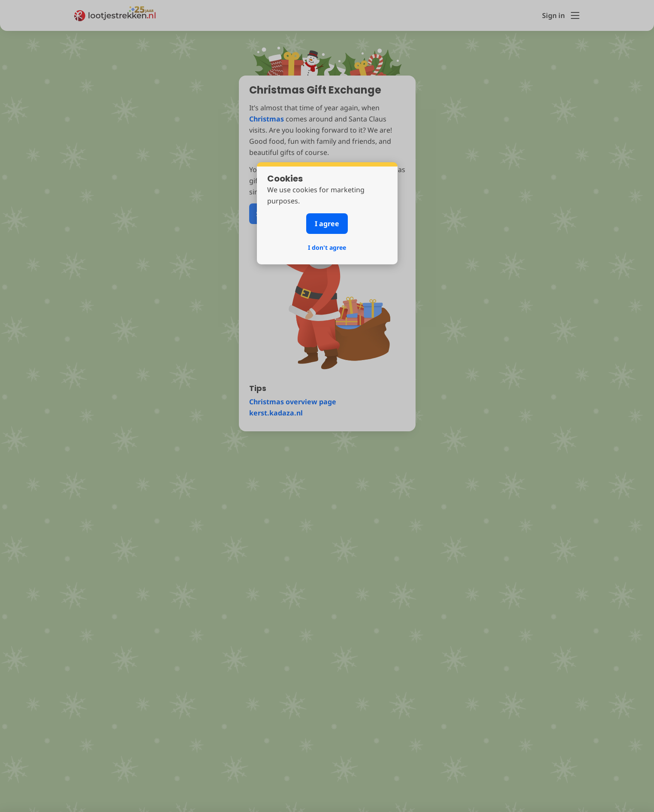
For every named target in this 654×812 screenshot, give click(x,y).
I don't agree (327, 247)
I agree (327, 224)
